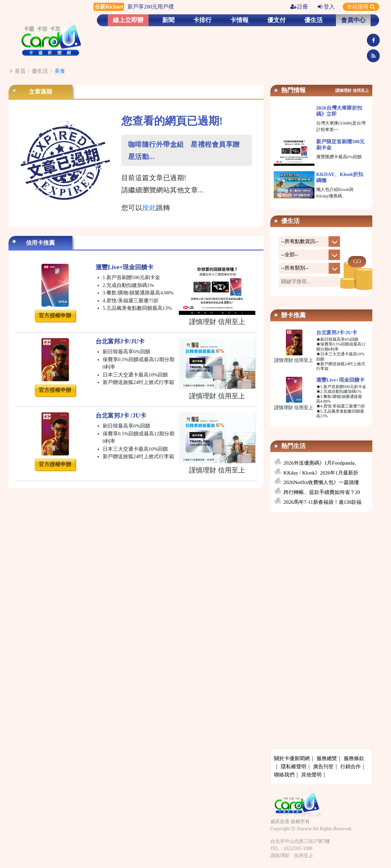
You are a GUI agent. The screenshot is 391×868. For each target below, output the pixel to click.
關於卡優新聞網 (292, 758)
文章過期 (40, 92)
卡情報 (239, 20)
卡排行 (202, 20)
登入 (326, 7)
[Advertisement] (321, 568)
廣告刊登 (323, 767)
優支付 (276, 20)
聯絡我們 (284, 775)
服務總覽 (327, 758)
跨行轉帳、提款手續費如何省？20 (322, 492)
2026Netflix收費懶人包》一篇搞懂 (321, 482)
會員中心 (353, 20)
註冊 (299, 7)
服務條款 (354, 758)
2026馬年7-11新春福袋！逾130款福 (322, 502)
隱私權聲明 (294, 767)
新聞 (168, 20)
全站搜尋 (361, 7)
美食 (60, 71)
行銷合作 (351, 767)
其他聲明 (311, 775)
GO (357, 261)
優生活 (313, 20)
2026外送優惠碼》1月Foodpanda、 (322, 463)
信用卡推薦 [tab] (40, 243)
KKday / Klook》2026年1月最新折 (321, 473)
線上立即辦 (128, 20)
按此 (149, 208)
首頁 (20, 71)
